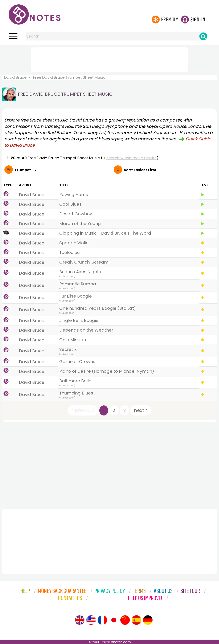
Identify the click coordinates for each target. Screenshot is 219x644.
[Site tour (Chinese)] (125, 620)
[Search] (203, 36)
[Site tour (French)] (102, 620)
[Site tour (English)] (80, 620)
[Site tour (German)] (148, 620)
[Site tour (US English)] (91, 620)
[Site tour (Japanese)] (114, 620)
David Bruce (15, 77)
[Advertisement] (109, 59)
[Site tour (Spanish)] (136, 620)
